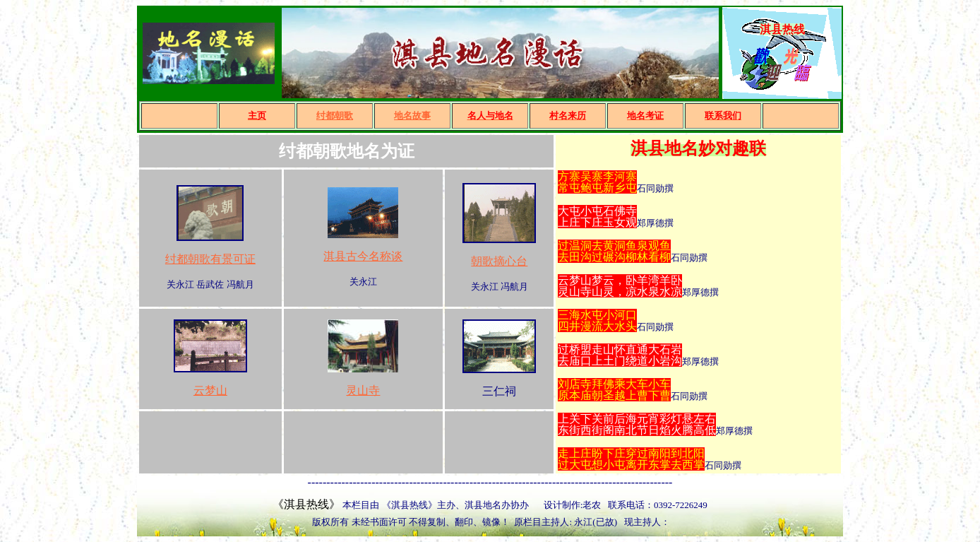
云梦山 (210, 390)
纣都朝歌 (335, 116)
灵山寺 (363, 390)
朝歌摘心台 (499, 261)
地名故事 (412, 116)
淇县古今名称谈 (363, 256)
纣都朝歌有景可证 (210, 259)
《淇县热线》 (306, 504)
